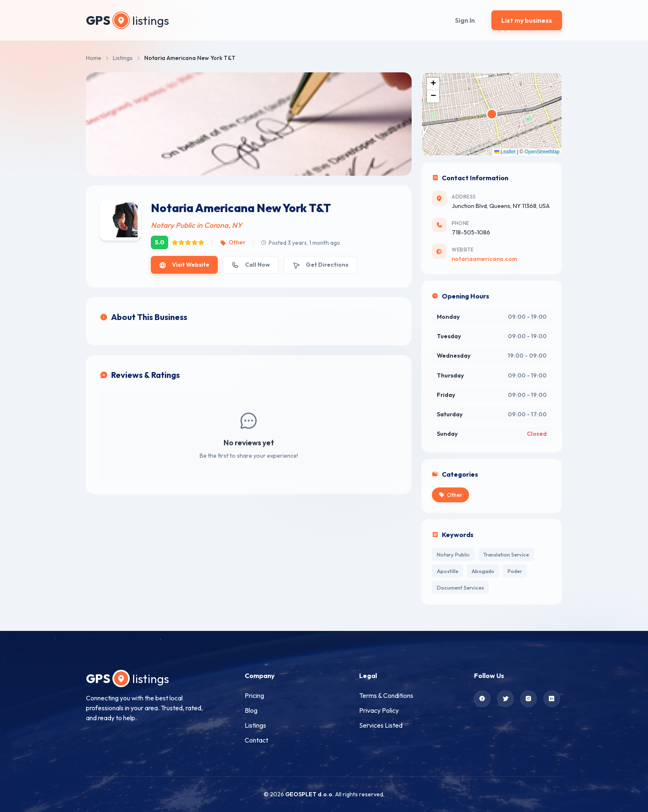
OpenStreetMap (542, 152)
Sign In (465, 20)
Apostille (448, 571)
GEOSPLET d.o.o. (310, 794)
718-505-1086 (471, 232)
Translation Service (506, 554)
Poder (515, 571)
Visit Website (184, 265)
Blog (251, 710)
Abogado (483, 571)
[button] (433, 84)
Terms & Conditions (386, 695)
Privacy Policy (379, 710)
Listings (123, 58)
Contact (256, 740)
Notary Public (453, 554)
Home (94, 58)
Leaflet (505, 152)
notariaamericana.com (484, 259)
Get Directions (320, 265)
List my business (527, 20)
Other (232, 242)
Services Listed (381, 725)
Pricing (254, 695)
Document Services (460, 588)
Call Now (250, 265)
